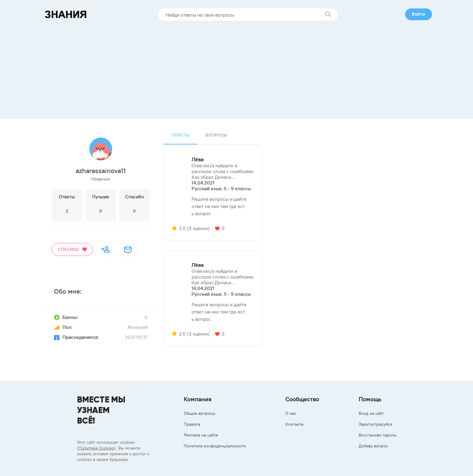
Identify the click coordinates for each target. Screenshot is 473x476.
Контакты (295, 424)
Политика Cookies (96, 448)
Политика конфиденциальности (215, 446)
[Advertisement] (237, 68)
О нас (291, 413)
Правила (192, 424)
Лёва (198, 159)
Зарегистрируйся (375, 424)
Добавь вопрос (373, 446)
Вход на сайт (371, 413)
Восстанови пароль (378, 435)
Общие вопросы (200, 413)
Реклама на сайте (201, 435)
